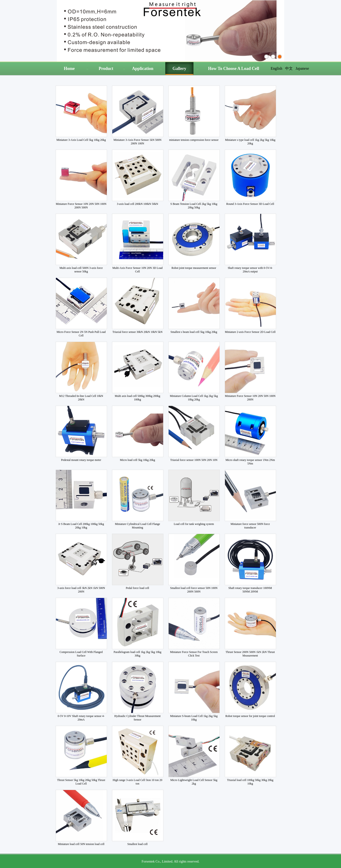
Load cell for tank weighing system (194, 524)
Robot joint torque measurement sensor (194, 268)
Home (69, 69)
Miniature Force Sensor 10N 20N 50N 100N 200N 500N (81, 206)
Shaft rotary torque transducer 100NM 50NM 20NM (250, 590)
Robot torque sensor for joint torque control (250, 716)
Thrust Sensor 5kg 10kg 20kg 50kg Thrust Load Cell (81, 782)
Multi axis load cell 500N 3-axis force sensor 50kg (81, 270)
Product (106, 69)
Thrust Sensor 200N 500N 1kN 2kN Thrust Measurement (250, 654)
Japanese (302, 68)
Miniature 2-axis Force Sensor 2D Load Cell (250, 332)
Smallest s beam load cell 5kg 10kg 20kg (194, 332)
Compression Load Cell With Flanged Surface (81, 654)
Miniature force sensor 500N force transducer (250, 526)
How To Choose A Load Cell (234, 69)
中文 (289, 68)
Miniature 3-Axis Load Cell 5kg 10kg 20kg (81, 140)
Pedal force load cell (137, 588)
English (276, 68)
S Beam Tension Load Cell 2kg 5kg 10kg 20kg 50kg (194, 206)
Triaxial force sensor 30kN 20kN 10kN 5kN (138, 332)
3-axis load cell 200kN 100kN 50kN (137, 204)
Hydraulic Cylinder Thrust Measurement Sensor (137, 718)
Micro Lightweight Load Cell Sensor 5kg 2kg (194, 782)
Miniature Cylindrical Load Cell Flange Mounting (137, 526)
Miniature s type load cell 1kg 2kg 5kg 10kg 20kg (250, 142)
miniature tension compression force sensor (194, 140)
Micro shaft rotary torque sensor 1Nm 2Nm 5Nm (250, 462)
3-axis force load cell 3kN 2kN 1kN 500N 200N (81, 590)
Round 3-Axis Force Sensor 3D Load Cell (250, 204)
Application (143, 69)
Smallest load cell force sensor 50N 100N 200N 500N (194, 590)
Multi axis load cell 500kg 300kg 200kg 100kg (138, 398)
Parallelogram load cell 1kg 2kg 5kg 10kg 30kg (137, 654)
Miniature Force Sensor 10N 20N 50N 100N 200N (250, 398)
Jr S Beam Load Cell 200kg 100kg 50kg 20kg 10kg (81, 526)
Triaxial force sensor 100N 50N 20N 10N (194, 460)
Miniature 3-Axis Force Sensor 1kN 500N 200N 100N (137, 142)
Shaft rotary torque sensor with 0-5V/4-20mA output (250, 270)
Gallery (179, 69)
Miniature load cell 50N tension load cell (81, 844)
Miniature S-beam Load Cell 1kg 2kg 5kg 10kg (194, 718)
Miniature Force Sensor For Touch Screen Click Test (194, 654)
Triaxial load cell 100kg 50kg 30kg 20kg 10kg (250, 782)
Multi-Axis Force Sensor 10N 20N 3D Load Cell (138, 270)
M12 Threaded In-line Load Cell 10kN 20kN (81, 398)
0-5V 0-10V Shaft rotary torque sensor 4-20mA (81, 718)
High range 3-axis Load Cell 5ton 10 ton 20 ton (137, 782)
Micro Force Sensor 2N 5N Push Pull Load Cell (81, 334)
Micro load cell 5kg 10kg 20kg (137, 460)
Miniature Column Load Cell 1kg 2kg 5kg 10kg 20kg (194, 398)
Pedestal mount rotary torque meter (81, 460)
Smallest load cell (137, 844)
